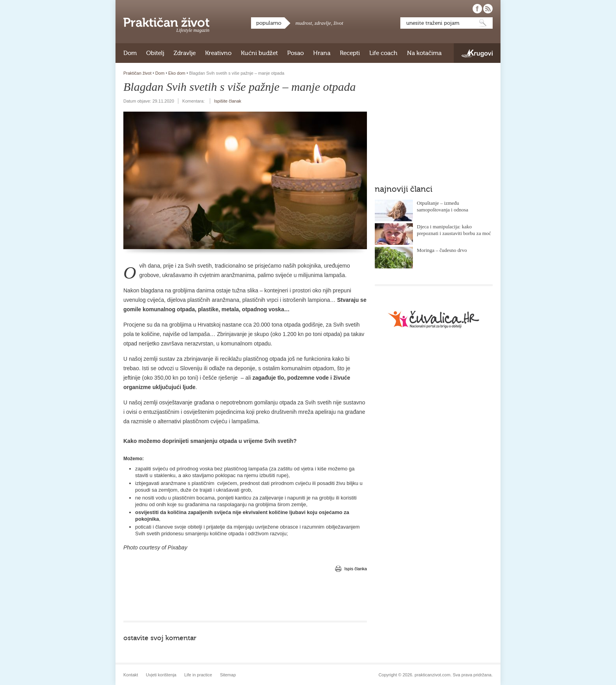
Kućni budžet (259, 53)
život (338, 23)
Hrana (322, 53)
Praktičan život (166, 22)
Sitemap (228, 675)
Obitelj (155, 53)
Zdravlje (185, 53)
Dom (130, 53)
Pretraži (483, 23)
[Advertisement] (245, 597)
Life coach (383, 53)
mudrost (304, 23)
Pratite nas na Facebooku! (477, 9)
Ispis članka (356, 569)
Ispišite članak (228, 101)
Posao (295, 53)
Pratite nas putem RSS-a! (488, 9)
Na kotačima (424, 53)
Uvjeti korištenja (161, 675)
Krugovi (477, 53)
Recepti (350, 53)
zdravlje (323, 23)
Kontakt (131, 675)
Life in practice (198, 675)
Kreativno (218, 53)
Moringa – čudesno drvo (442, 250)
